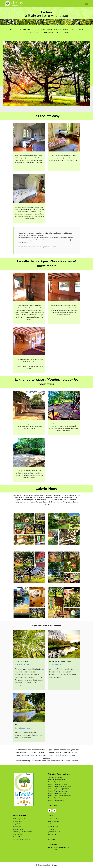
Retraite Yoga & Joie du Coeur (58, 784)
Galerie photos (53, 827)
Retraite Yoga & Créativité (57, 798)
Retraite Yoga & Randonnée (57, 782)
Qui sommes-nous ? (54, 832)
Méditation (17, 827)
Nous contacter (53, 834)
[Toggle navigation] (87, 4)
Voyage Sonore (18, 821)
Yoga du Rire (17, 824)
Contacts (74, 761)
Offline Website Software (47, 865)
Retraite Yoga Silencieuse (56, 800)
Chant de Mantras (19, 834)
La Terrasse (52, 824)
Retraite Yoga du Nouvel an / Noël (59, 786)
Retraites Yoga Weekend (56, 780)
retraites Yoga (73, 160)
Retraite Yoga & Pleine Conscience (59, 796)
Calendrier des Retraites (56, 777)
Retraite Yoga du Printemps (57, 793)
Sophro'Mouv (18, 837)
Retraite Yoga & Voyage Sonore (58, 789)
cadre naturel (42, 240)
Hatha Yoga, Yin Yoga (20, 819)
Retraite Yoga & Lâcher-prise (57, 791)
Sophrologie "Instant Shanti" (23, 832)
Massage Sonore (19, 829)
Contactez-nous (23, 247)
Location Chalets (53, 819)
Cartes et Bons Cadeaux (21, 840)
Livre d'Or (51, 829)
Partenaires (52, 840)
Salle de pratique (53, 821)
